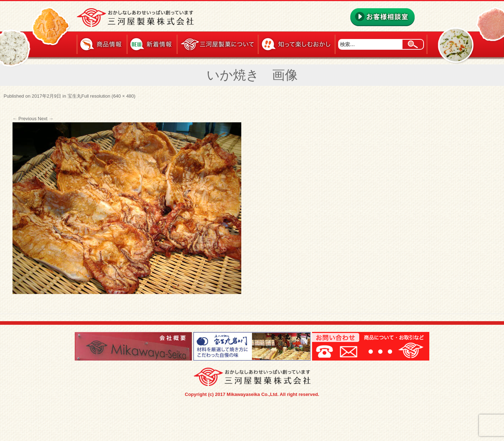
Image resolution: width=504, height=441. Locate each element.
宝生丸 (75, 96)
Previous (24, 119)
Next (46, 119)
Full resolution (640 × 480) (108, 96)
